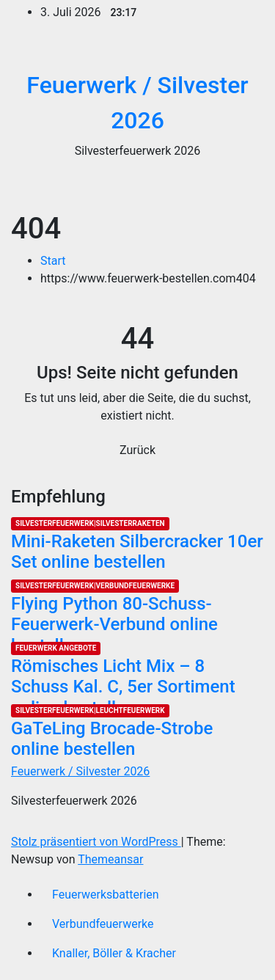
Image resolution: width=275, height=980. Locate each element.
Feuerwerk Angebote (56, 648)
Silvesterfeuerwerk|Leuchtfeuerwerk (90, 710)
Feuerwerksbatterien (106, 895)
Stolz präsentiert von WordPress (96, 842)
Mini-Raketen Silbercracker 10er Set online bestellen (137, 552)
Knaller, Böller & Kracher (114, 953)
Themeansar (110, 859)
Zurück (137, 450)
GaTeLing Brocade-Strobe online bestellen (112, 739)
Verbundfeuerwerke (103, 924)
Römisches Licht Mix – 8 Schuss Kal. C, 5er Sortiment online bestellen (123, 687)
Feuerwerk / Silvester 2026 (80, 771)
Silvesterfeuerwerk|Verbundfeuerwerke (95, 586)
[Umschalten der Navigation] (243, 189)
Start (53, 261)
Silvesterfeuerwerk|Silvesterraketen (90, 523)
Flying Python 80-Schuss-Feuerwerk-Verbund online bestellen (114, 625)
